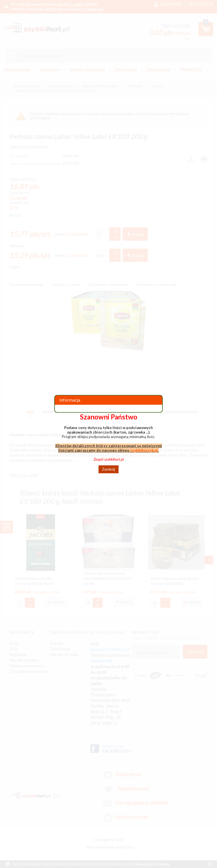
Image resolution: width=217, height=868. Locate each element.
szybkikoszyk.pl (144, 450)
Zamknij (108, 469)
